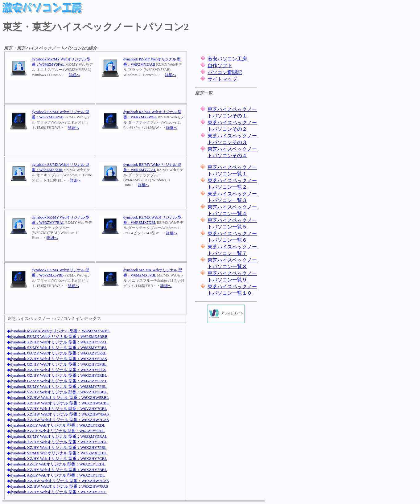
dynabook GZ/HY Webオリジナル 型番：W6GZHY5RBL (59, 375)
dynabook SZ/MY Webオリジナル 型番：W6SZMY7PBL (58, 386)
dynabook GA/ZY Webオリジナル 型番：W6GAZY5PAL (58, 353)
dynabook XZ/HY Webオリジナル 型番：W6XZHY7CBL (59, 459)
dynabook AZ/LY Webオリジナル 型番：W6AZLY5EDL (58, 464)
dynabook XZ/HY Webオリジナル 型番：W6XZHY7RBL (59, 442)
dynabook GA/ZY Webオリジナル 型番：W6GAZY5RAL (59, 381)
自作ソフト (220, 66)
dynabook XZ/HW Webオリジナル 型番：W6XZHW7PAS (59, 486)
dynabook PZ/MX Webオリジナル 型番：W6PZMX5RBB (59, 336)
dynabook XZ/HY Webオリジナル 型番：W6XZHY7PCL (58, 492)
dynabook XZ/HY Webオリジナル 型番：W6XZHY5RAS (59, 359)
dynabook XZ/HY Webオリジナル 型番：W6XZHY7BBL (59, 470)
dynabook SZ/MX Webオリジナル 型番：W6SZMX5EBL (59, 453)
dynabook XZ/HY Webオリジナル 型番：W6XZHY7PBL (58, 447)
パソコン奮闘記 (225, 72)
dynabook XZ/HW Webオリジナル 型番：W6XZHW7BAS (60, 414)
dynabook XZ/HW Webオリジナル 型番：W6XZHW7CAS (60, 420)
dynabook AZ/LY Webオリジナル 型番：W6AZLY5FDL (58, 475)
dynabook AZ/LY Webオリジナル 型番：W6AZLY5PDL (58, 431)
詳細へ (74, 75)
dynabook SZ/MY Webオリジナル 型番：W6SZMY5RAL (59, 436)
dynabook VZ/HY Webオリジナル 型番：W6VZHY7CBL (59, 409)
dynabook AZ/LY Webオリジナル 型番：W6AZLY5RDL (58, 425)
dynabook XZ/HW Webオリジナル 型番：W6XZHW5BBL (60, 397)
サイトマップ (222, 79)
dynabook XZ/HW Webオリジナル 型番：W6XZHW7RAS (60, 481)
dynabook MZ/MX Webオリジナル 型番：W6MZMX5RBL (60, 331)
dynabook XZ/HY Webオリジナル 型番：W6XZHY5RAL (59, 342)
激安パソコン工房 (227, 59)
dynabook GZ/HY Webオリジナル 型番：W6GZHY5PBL (58, 364)
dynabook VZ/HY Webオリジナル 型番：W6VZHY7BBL (59, 392)
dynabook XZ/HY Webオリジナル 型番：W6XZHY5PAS (58, 370)
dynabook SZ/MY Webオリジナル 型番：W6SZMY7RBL (59, 348)
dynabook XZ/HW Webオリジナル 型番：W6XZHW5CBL (60, 403)
